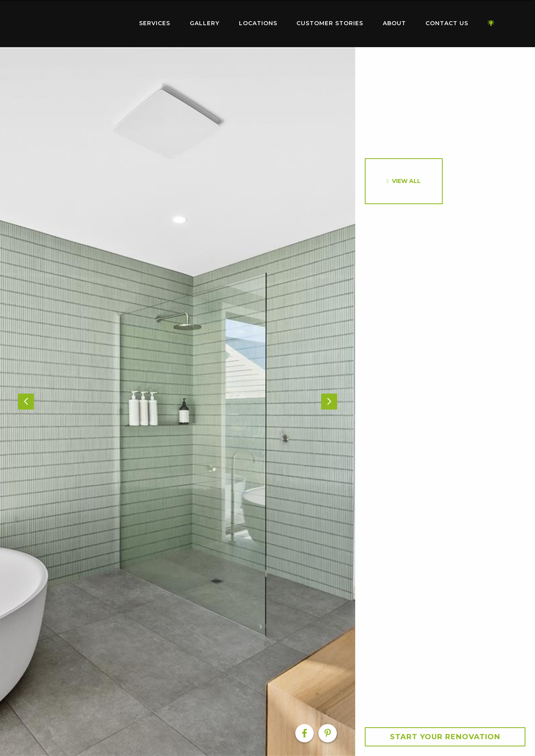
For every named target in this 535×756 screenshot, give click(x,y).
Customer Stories (330, 23)
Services (155, 23)
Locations (258, 23)
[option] (178, 402)
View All (406, 181)
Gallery (205, 23)
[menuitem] (80, 24)
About (394, 23)
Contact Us (447, 23)
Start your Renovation (445, 737)
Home (80, 22)
